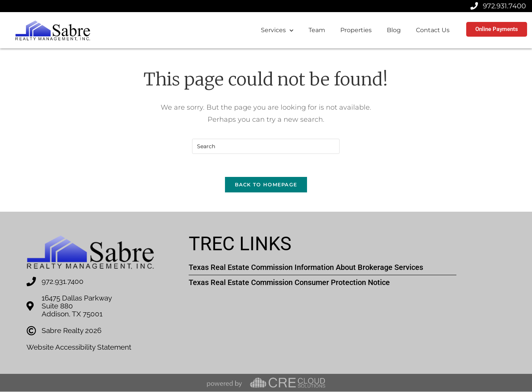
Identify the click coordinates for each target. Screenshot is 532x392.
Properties (356, 30)
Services (277, 30)
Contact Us (433, 30)
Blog (394, 30)
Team (317, 30)
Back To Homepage (266, 184)
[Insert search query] (266, 146)
